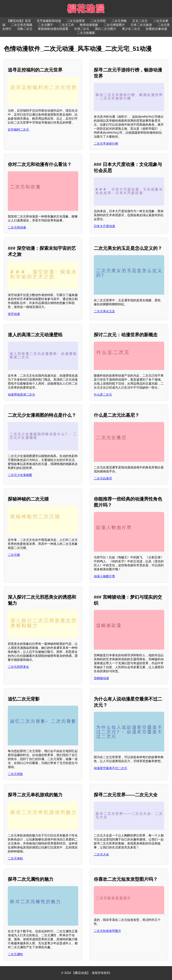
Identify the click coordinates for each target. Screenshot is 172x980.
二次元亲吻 (119, 21)
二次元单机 (15, 858)
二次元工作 (66, 25)
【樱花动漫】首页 (19, 21)
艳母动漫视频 (89, 25)
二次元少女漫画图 (20, 475)
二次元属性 (15, 954)
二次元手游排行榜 (106, 144)
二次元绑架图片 (114, 25)
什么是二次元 (103, 395)
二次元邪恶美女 (18, 667)
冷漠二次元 (82, 29)
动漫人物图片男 (104, 576)
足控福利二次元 (18, 130)
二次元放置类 (76, 21)
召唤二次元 (25, 29)
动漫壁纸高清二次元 (21, 395)
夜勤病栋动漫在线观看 (53, 29)
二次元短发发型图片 (107, 931)
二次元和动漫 (17, 227)
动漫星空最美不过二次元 (110, 768)
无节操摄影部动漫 (49, 21)
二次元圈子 (46, 25)
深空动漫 (14, 314)
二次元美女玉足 (104, 311)
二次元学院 (98, 21)
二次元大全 (101, 854)
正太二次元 (140, 21)
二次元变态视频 (22, 25)
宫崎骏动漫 (101, 678)
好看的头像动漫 (156, 29)
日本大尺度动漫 (104, 226)
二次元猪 (14, 555)
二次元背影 (15, 774)
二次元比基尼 (103, 478)
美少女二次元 (131, 29)
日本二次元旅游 (141, 25)
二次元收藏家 (86, 33)
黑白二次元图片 (106, 29)
